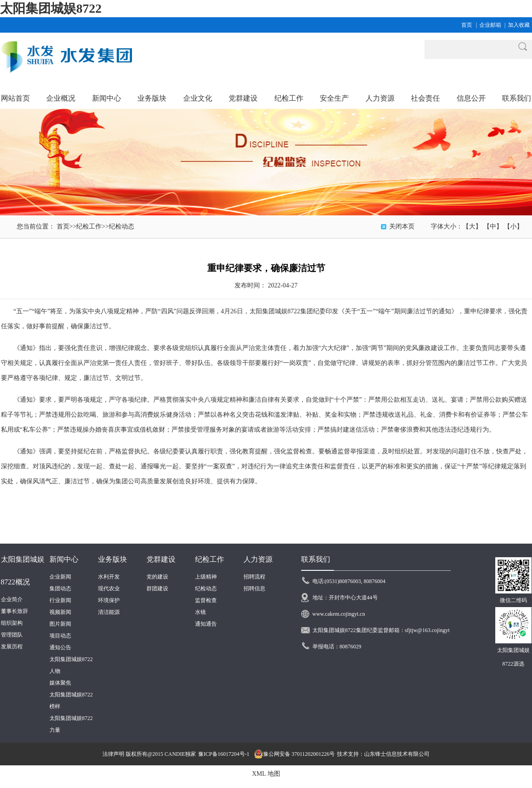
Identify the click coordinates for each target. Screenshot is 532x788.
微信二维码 (513, 600)
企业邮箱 (490, 25)
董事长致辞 (15, 611)
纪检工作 (89, 226)
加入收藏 (519, 25)
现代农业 (109, 589)
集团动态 (60, 589)
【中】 (493, 226)
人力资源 (258, 559)
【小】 (513, 226)
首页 (467, 25)
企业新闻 (60, 577)
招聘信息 (254, 589)
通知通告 (206, 624)
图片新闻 (60, 624)
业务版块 (112, 559)
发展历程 (12, 647)
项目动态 (60, 636)
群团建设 (157, 589)
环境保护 (109, 600)
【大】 (472, 226)
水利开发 (109, 577)
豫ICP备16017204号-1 (224, 754)
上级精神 (206, 577)
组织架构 (12, 623)
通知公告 (60, 647)
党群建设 (161, 559)
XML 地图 (266, 774)
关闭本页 (402, 226)
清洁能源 (109, 612)
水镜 (200, 612)
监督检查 (206, 600)
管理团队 (12, 635)
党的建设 (157, 577)
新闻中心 (64, 559)
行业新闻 (60, 600)
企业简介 (12, 599)
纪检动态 (122, 226)
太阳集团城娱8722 (51, 8)
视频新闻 (60, 612)
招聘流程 (254, 577)
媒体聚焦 (60, 683)
